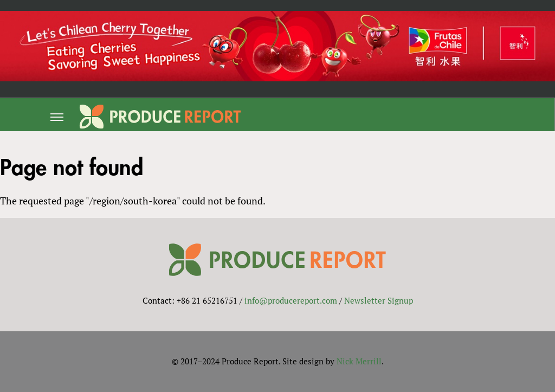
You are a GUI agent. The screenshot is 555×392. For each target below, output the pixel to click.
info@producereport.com (291, 300)
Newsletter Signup (379, 300)
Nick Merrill (359, 361)
